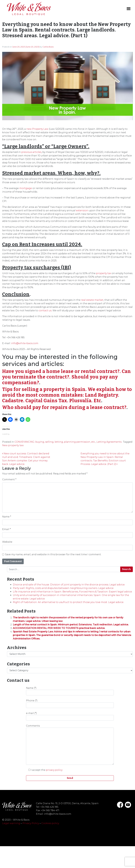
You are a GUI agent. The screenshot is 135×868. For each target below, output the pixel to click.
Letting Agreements (109, 442)
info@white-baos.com (25, 343)
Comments (70, 745)
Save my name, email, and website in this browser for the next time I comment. (53, 554)
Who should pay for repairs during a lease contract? (64, 407)
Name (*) (70, 691)
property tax (104, 273)
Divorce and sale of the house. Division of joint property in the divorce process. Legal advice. (69, 585)
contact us (45, 310)
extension (82, 210)
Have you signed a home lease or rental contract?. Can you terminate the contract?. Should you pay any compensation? (67, 377)
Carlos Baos (48, 47)
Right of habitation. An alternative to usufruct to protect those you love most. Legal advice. (68, 602)
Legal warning (11, 823)
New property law (13, 445)
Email (7, 529)
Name (7, 517)
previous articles (31, 152)
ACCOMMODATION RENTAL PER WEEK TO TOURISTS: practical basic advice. (59, 628)
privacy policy (54, 770)
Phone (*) (70, 704)
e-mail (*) (70, 716)
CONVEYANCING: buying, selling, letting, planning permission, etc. (55, 442)
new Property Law (37, 129)
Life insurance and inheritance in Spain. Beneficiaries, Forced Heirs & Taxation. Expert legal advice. (73, 592)
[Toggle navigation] (129, 9)
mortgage (26, 188)
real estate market (92, 300)
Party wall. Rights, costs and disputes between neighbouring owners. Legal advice (63, 588)
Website (7, 542)
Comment (9, 479)
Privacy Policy (31, 823)
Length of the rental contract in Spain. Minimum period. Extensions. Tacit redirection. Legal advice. (71, 625)
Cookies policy (50, 823)
